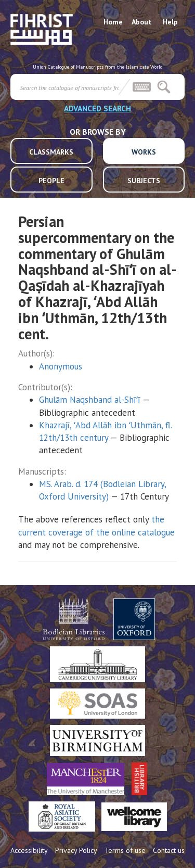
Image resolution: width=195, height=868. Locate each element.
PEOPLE (51, 181)
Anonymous (61, 366)
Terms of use (125, 850)
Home (113, 22)
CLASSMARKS (51, 152)
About (142, 22)
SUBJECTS (144, 181)
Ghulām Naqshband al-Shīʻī (90, 400)
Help (170, 22)
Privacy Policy (76, 850)
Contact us (169, 850)
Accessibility (29, 850)
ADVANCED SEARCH (97, 108)
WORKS (144, 152)
